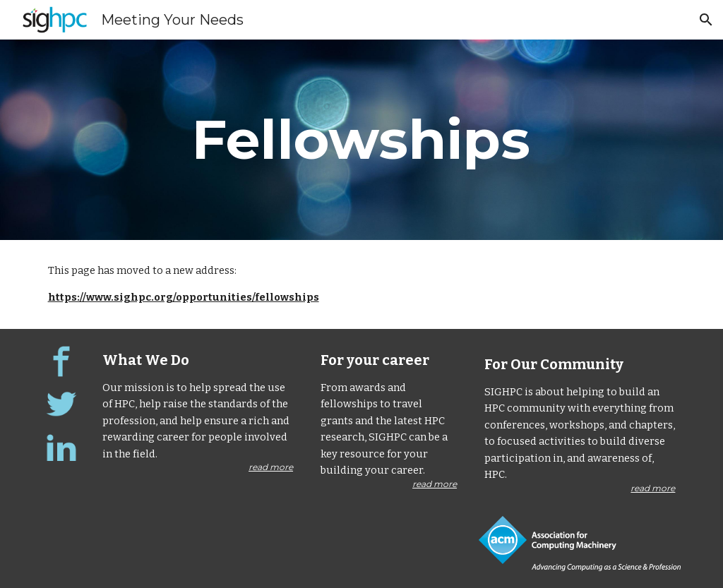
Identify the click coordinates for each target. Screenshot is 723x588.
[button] (706, 20)
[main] (361, 140)
